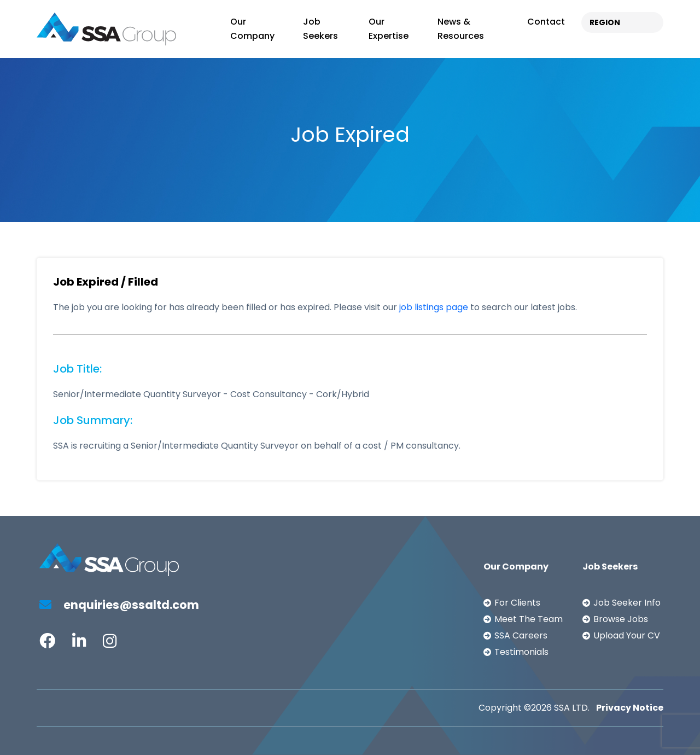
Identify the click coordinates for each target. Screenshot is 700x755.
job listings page (434, 307)
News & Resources (461, 29)
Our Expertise (389, 29)
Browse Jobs (621, 619)
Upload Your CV (627, 635)
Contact (546, 22)
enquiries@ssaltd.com (119, 605)
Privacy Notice (630, 708)
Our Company (252, 29)
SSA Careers (521, 635)
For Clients (517, 603)
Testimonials (521, 652)
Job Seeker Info (627, 603)
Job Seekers (320, 29)
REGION (605, 22)
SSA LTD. (572, 708)
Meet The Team (529, 619)
